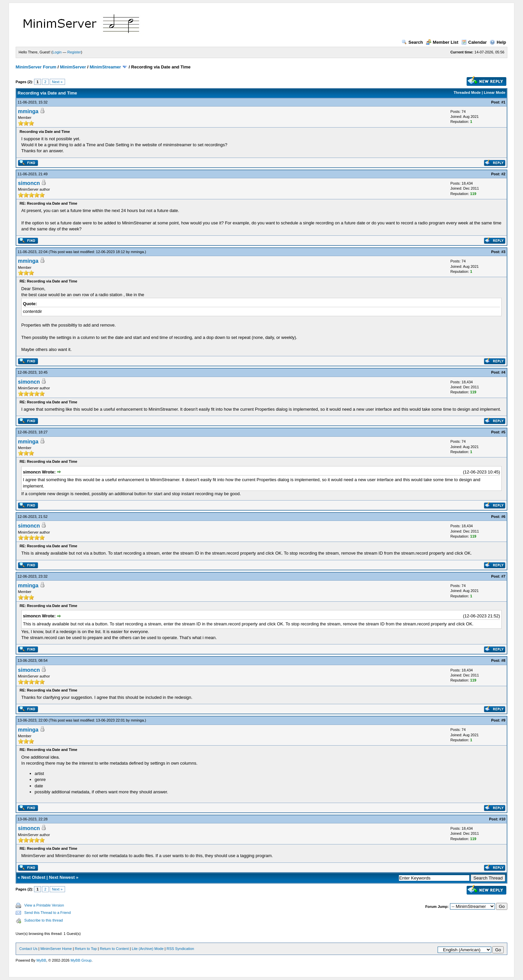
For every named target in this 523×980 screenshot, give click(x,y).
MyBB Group (81, 960)
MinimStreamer (105, 67)
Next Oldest (33, 877)
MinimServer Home (56, 949)
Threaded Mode (467, 92)
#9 (503, 720)
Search (412, 42)
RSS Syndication (180, 949)
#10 (502, 819)
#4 (503, 372)
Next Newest (62, 877)
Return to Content (114, 949)
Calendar (474, 42)
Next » (57, 82)
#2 (503, 174)
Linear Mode (494, 92)
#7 (503, 576)
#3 (503, 252)
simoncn (29, 183)
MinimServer (73, 67)
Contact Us (28, 949)
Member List (442, 42)
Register (74, 52)
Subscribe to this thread (44, 920)
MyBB (41, 960)
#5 (503, 432)
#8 (503, 660)
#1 (503, 102)
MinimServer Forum (36, 67)
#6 (503, 517)
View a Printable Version (44, 905)
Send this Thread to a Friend (48, 913)
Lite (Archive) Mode (148, 949)
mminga (28, 111)
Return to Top (86, 949)
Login (57, 52)
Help (498, 42)
